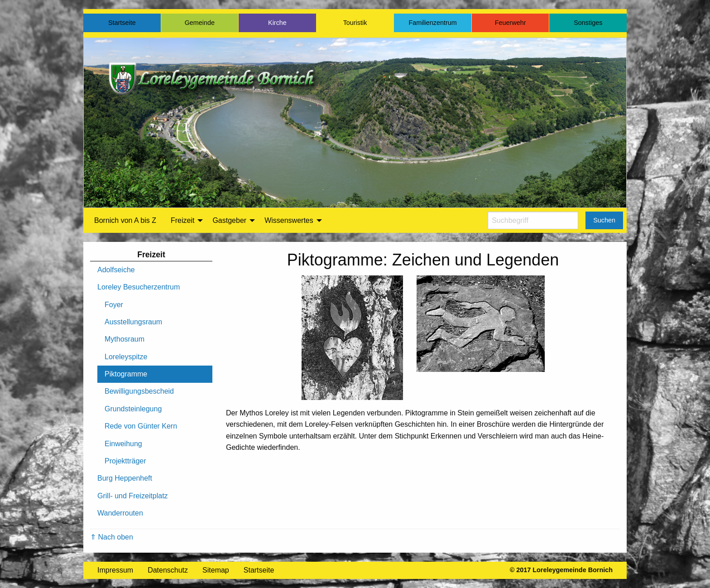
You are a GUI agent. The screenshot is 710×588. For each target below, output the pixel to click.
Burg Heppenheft (125, 478)
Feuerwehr (511, 23)
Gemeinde (200, 23)
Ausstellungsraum (133, 322)
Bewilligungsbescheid (139, 391)
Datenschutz (168, 570)
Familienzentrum (432, 23)
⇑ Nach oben (112, 537)
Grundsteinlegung (133, 409)
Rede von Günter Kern (141, 426)
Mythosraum (125, 339)
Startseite (122, 23)
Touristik (355, 23)
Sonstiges (588, 23)
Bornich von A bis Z (125, 220)
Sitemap (216, 570)
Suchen (604, 220)
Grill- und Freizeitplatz (133, 496)
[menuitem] (125, 221)
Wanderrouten (120, 513)
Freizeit (182, 220)
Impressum (115, 570)
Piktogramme (126, 374)
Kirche (277, 23)
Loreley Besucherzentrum (139, 287)
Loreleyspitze (126, 357)
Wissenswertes (289, 220)
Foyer (114, 305)
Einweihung (123, 444)
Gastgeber (229, 220)
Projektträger (125, 461)
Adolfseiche (116, 270)
